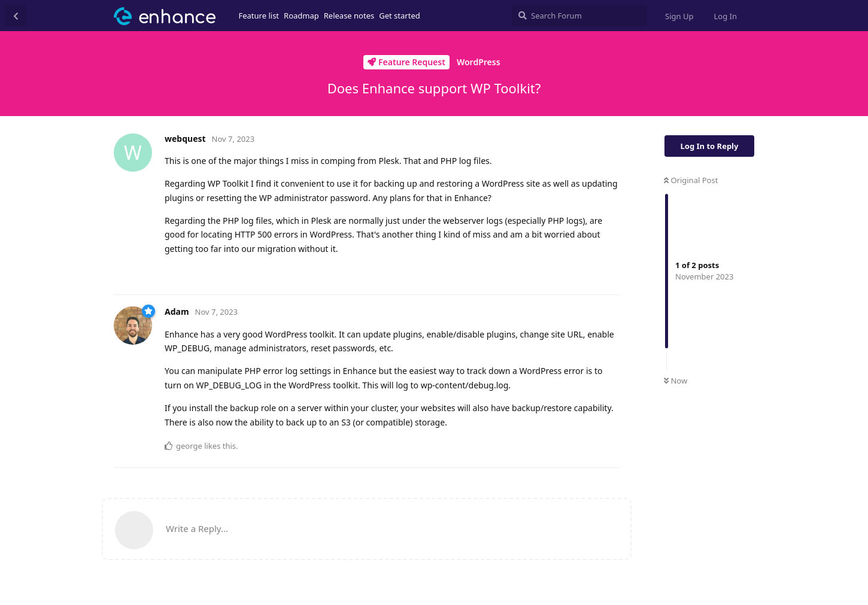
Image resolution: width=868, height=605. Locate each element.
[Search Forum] (579, 16)
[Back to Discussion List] (16, 16)
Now (676, 381)
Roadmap (301, 16)
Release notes (349, 16)
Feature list (259, 16)
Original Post (691, 180)
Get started (399, 16)
